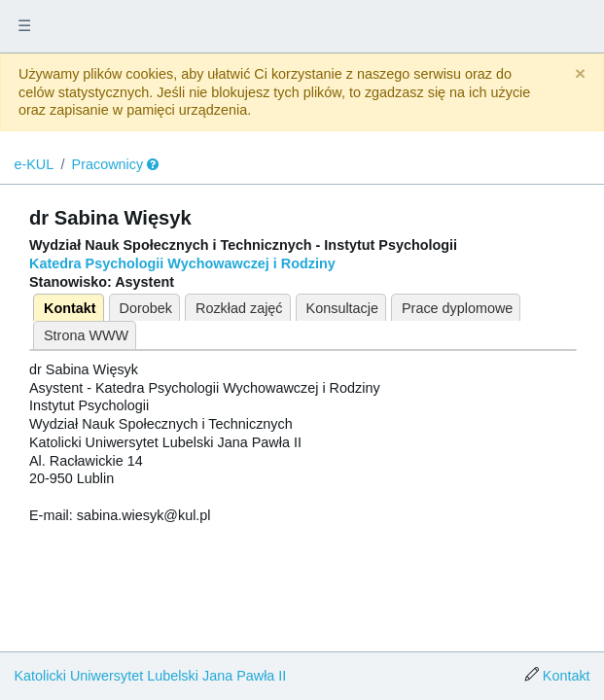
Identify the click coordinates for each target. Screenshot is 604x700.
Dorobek (146, 308)
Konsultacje (342, 308)
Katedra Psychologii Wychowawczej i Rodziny (182, 263)
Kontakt (70, 308)
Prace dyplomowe (457, 308)
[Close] (580, 74)
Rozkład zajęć (239, 308)
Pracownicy (108, 164)
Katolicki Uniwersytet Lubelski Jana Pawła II (150, 676)
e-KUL (34, 164)
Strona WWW (86, 335)
